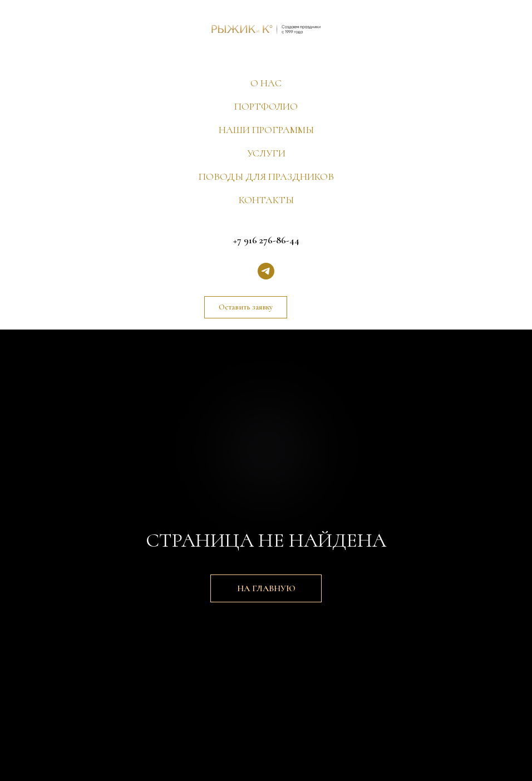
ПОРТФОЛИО (266, 106)
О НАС (266, 83)
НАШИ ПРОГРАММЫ (266, 130)
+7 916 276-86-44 (266, 240)
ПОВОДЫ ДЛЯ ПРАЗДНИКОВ (266, 176)
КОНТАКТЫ (266, 200)
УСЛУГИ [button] (266, 153)
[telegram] (266, 271)
